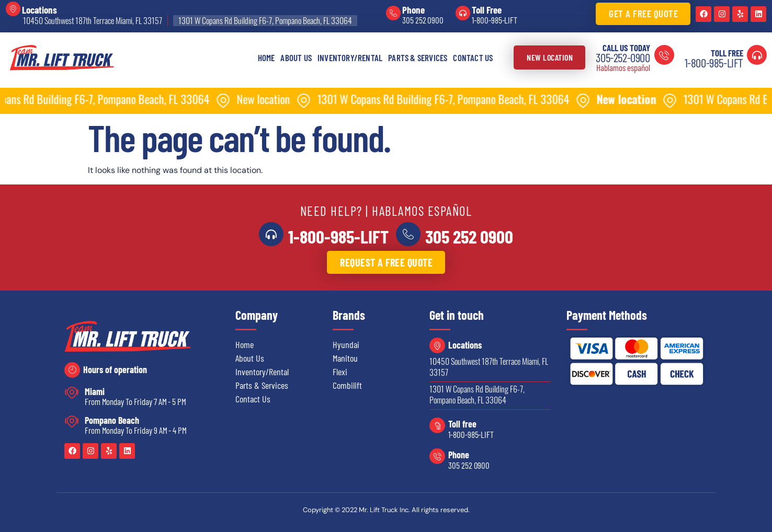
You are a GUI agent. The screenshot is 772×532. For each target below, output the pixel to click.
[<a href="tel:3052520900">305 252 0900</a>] (407, 234)
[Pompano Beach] (72, 421)
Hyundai (346, 344)
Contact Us (473, 57)
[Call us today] (664, 55)
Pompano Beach (112, 420)
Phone (413, 10)
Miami (95, 391)
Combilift (347, 385)
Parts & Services (418, 57)
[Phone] (393, 13)
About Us (296, 57)
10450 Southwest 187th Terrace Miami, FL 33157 (93, 20)
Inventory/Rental (350, 57)
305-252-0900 (623, 57)
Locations (39, 10)
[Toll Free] (463, 13)
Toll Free (487, 10)
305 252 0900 (423, 20)
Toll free (462, 424)
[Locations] (13, 9)
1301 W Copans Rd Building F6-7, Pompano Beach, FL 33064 (265, 20)
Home (266, 57)
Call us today (626, 48)
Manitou (345, 358)
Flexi (340, 372)
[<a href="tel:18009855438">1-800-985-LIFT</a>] (272, 234)
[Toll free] (437, 425)
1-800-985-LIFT (495, 20)
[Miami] (72, 393)
